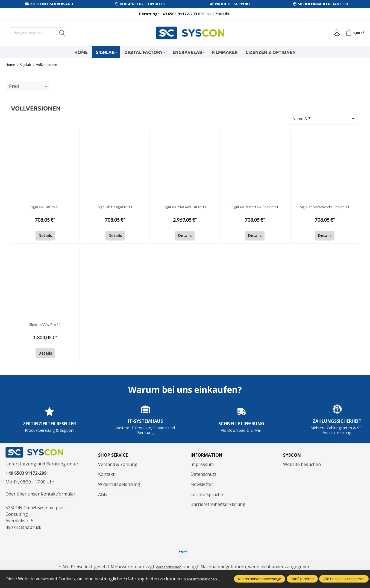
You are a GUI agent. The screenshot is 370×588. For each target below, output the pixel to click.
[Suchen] (62, 33)
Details (45, 235)
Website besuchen (302, 464)
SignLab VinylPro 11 (45, 325)
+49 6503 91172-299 (26, 478)
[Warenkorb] (354, 33)
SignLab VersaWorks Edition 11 (325, 207)
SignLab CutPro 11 (45, 207)
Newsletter (202, 484)
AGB (102, 494)
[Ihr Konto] (334, 33)
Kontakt (106, 474)
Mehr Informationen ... (28, 579)
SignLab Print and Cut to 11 (185, 207)
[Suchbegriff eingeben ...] (31, 33)
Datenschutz (203, 474)
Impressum (202, 464)
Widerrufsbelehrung (119, 484)
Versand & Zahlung (118, 464)
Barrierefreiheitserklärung (218, 504)
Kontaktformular (58, 499)
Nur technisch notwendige (260, 576)
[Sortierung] (324, 119)
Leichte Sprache (207, 494)
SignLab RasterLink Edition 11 (255, 207)
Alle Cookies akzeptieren (344, 576)
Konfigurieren (302, 576)
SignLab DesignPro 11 (115, 207)
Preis (28, 86)
